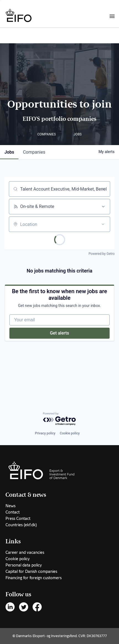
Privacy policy (45, 433)
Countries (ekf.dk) (21, 525)
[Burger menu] (112, 16)
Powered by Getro (102, 254)
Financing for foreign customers (34, 578)
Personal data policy (24, 565)
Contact (13, 512)
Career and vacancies (25, 552)
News (10, 506)
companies (34, 152)
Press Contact (18, 519)
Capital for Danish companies (31, 571)
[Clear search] (103, 189)
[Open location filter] (103, 224)
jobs (9, 152)
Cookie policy (70, 433)
